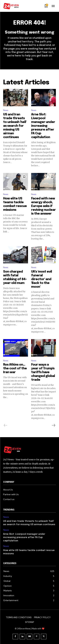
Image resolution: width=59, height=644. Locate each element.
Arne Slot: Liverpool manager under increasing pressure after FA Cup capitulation (43, 126)
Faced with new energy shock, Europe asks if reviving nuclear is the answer (43, 206)
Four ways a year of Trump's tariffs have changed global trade (43, 372)
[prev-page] (6, 425)
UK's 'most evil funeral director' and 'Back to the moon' (42, 279)
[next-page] (53, 425)
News (6, 110)
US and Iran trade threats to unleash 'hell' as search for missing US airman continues (15, 126)
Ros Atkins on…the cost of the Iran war (15, 369)
